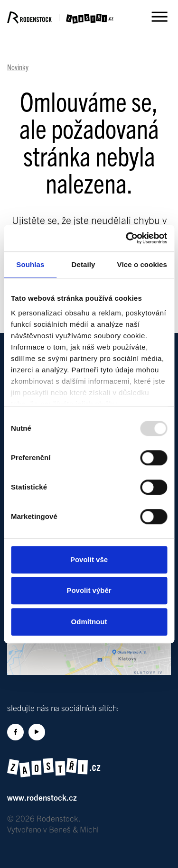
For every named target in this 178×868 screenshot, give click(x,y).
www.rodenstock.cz (42, 797)
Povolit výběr (89, 590)
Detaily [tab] (84, 264)
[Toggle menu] (159, 16)
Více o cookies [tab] (142, 264)
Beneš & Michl (74, 829)
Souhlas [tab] (30, 264)
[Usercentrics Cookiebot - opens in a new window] (127, 238)
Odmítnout (89, 622)
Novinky (18, 67)
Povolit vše (89, 559)
